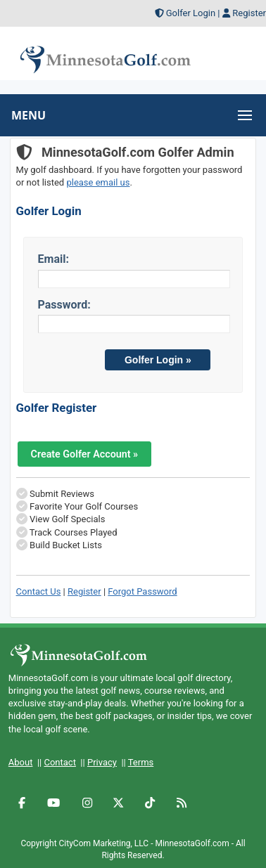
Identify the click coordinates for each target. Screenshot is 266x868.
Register (249, 13)
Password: (64, 305)
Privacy (102, 762)
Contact (59, 762)
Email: (53, 259)
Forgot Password (142, 591)
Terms (141, 762)
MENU (28, 115)
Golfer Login (191, 13)
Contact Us (39, 591)
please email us (98, 182)
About (21, 762)
